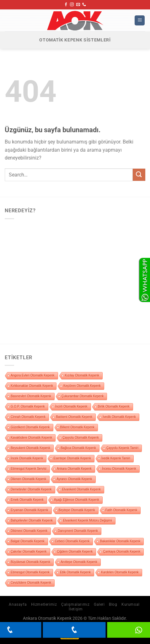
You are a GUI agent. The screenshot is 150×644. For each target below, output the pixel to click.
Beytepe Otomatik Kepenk (77, 510)
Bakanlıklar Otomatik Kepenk (120, 541)
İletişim (76, 609)
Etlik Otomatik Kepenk (75, 572)
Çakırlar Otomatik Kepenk (29, 552)
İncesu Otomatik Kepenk (119, 469)
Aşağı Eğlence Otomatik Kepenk (77, 500)
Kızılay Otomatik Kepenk (82, 375)
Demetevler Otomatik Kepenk (31, 489)
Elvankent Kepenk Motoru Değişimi (88, 520)
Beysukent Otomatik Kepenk (30, 448)
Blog (113, 604)
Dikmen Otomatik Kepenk (28, 479)
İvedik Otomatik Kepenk (119, 417)
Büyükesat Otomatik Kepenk (30, 562)
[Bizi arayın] (84, 5)
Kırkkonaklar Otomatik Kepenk (32, 386)
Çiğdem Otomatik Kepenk (75, 552)
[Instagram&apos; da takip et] (72, 5)
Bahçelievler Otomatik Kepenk (32, 520)
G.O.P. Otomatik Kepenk (28, 406)
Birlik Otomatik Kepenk (114, 406)
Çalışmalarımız (75, 604)
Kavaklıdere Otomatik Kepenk (31, 438)
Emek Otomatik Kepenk (27, 500)
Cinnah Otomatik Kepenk (28, 417)
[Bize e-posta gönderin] (78, 5)
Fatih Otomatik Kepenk (121, 510)
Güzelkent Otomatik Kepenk (30, 427)
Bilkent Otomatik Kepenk (78, 427)
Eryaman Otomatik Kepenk (29, 510)
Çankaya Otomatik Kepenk (122, 552)
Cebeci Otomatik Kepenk (72, 541)
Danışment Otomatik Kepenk (78, 531)
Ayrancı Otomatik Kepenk (74, 479)
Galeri (99, 604)
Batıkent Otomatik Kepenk (74, 417)
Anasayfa (18, 604)
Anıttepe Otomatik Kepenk (79, 562)
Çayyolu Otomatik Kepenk (81, 438)
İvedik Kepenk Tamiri (116, 458)
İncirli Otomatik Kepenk (71, 406)
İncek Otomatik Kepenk (27, 458)
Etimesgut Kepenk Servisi (29, 469)
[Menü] (140, 21)
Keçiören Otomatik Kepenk (82, 386)
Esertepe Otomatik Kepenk (72, 458)
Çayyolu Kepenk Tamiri (122, 448)
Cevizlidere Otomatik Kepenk (31, 583)
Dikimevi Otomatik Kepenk (29, 531)
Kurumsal (131, 604)
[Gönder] (139, 175)
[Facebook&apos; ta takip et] (66, 5)
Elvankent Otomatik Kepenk (81, 489)
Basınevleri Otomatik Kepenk (31, 396)
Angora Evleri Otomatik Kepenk (33, 375)
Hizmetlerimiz (44, 604)
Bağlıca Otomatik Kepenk (78, 448)
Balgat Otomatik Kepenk (28, 541)
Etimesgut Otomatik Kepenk (30, 572)
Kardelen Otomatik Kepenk (120, 572)
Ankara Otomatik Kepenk (74, 469)
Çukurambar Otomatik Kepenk (83, 396)
